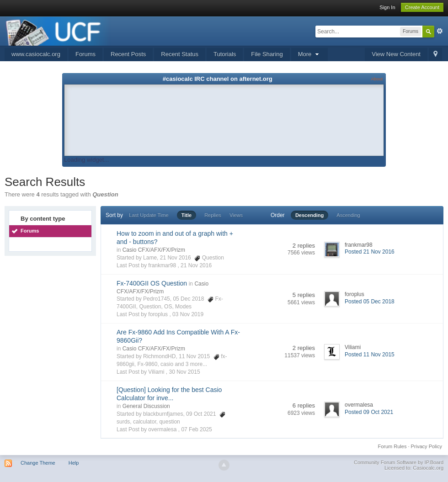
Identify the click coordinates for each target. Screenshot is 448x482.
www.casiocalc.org (36, 54)
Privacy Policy (427, 446)
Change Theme (38, 463)
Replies (213, 215)
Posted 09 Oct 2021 (369, 412)
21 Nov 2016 (196, 265)
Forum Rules (392, 446)
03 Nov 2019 (188, 314)
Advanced (440, 31)
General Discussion (146, 406)
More (309, 54)
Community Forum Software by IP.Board (399, 462)
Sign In (387, 7)
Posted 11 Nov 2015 (370, 355)
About (377, 79)
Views (236, 215)
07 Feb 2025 (196, 429)
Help (74, 463)
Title (187, 215)
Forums (85, 54)
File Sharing (267, 54)
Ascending (348, 215)
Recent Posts (128, 54)
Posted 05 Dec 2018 (370, 302)
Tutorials (225, 54)
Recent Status (180, 54)
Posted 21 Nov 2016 (370, 252)
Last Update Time (149, 215)
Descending (309, 215)
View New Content (396, 54)
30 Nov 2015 (185, 372)
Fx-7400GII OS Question (152, 283)
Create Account (422, 7)
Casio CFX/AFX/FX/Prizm (154, 250)
